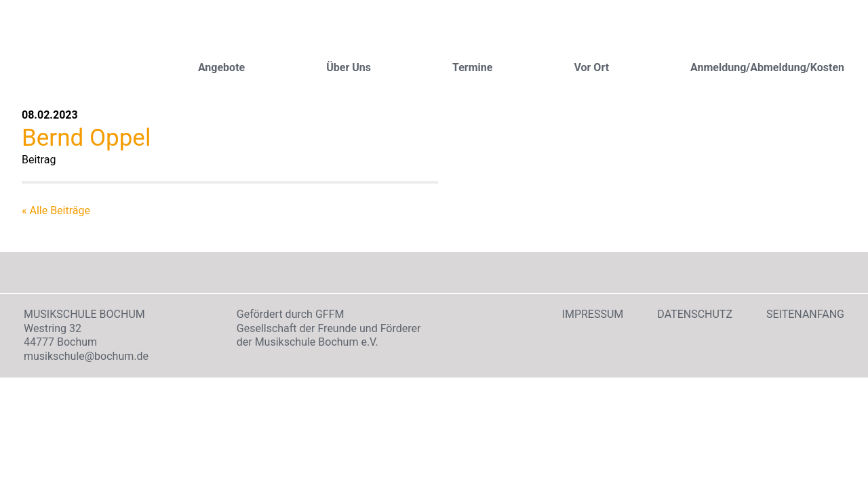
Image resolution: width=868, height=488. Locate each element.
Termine (472, 67)
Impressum (593, 314)
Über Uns (349, 67)
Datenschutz (695, 314)
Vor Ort (591, 67)
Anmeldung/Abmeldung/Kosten (767, 67)
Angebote (221, 67)
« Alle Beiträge (56, 210)
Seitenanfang (805, 314)
